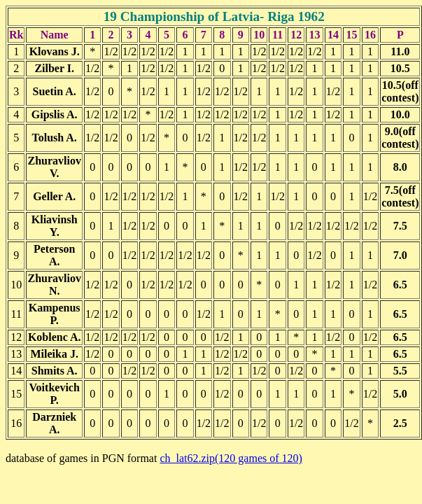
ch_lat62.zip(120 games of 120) (231, 458)
